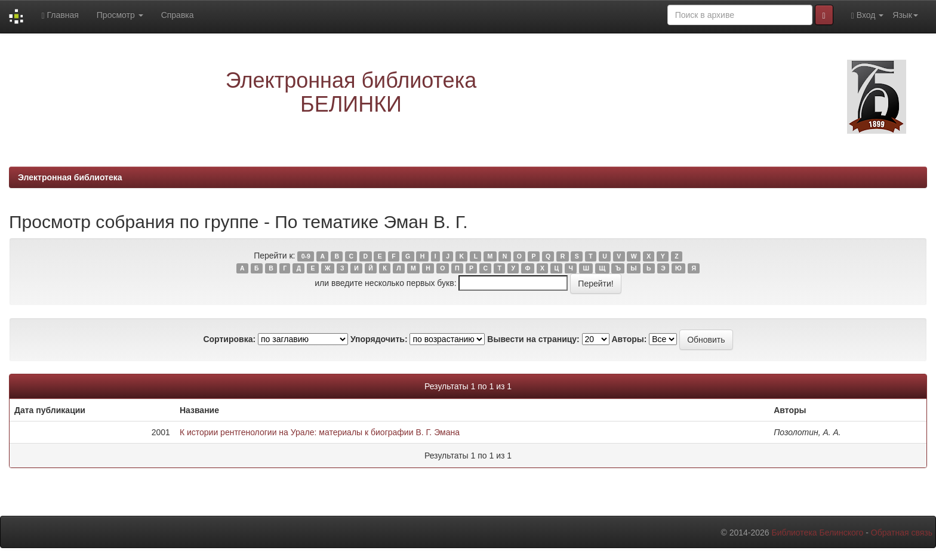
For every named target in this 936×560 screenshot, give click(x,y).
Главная (60, 15)
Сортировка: (229, 339)
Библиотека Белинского (817, 533)
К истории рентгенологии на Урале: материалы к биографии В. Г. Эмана (320, 432)
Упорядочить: (379, 339)
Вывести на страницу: (533, 339)
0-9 (306, 256)
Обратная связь (902, 533)
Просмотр (120, 15)
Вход (868, 15)
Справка (178, 15)
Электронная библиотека (70, 177)
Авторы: (629, 339)
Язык (905, 15)
